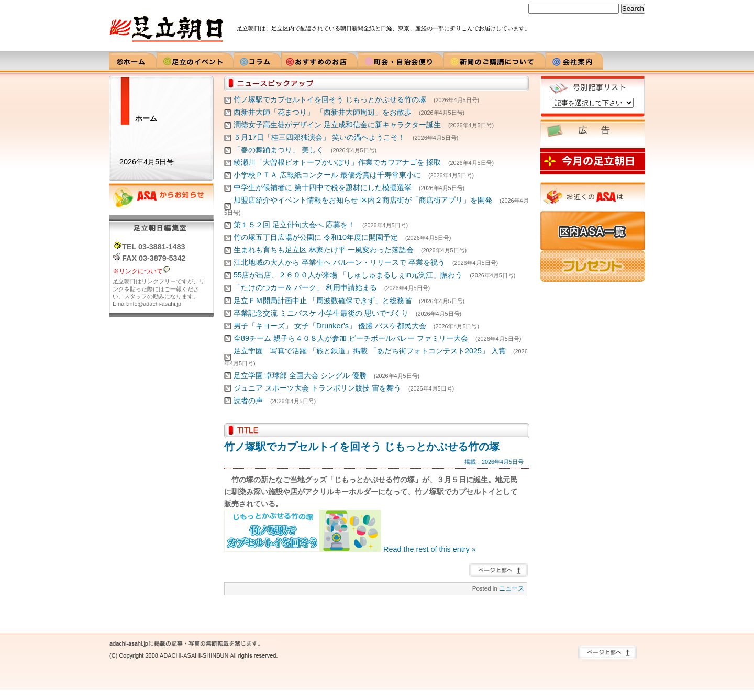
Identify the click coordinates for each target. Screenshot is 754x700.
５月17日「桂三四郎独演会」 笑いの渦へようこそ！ (319, 137)
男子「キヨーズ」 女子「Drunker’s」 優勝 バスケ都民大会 (330, 326)
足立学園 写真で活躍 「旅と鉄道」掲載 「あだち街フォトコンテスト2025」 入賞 (370, 351)
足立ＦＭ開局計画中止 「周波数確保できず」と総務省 (323, 301)
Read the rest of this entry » (430, 549)
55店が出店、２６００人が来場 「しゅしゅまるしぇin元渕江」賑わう (348, 275)
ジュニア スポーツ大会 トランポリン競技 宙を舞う (317, 388)
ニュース (512, 588)
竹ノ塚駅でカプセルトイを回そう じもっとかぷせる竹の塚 (330, 99)
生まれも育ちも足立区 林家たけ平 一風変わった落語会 (324, 250)
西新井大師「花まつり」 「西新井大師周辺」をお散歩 (323, 112)
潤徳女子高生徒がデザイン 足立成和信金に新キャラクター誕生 (337, 125)
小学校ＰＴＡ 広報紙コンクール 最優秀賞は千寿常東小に (327, 175)
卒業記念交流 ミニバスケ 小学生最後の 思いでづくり (321, 313)
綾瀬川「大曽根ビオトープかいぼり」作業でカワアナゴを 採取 (337, 162)
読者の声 (248, 401)
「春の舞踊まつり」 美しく (279, 150)
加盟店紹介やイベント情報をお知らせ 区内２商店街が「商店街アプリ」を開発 (363, 200)
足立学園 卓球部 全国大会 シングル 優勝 (300, 375)
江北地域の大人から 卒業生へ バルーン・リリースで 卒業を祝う (339, 262)
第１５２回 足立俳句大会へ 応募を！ (294, 225)
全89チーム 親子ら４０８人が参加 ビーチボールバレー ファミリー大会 (351, 338)
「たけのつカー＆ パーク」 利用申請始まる (305, 287)
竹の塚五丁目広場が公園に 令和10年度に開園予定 (316, 237)
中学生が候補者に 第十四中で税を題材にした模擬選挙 (323, 187)
